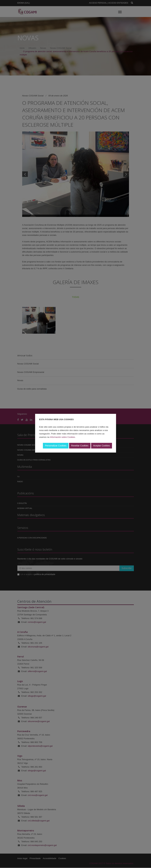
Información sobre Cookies (63, 437)
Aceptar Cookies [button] (102, 446)
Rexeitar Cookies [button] (80, 446)
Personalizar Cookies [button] (56, 446)
